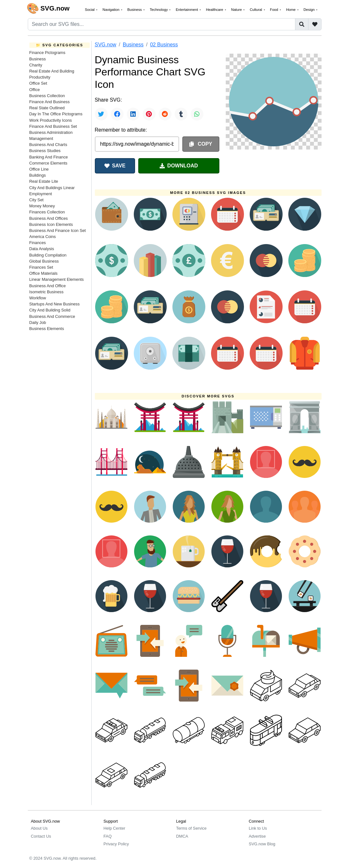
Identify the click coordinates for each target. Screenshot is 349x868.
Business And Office (48, 286)
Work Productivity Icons (51, 120)
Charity (36, 65)
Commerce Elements (48, 163)
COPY (201, 144)
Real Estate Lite (44, 181)
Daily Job (38, 323)
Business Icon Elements (51, 224)
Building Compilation (48, 255)
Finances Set (41, 267)
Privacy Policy (116, 844)
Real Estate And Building (52, 71)
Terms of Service (191, 828)
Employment (41, 194)
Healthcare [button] (215, 10)
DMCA (182, 836)
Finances (38, 243)
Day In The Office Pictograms (56, 114)
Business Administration (51, 132)
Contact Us (41, 836)
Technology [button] (159, 10)
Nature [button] (237, 10)
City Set (37, 200)
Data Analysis (42, 249)
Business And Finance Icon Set (58, 230)
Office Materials (44, 273)
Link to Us (258, 828)
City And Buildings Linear (52, 188)
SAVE (115, 166)
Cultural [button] (256, 10)
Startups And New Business (55, 304)
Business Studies (45, 151)
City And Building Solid (50, 310)
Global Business (44, 261)
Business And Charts (48, 145)
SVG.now (106, 45)
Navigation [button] (111, 10)
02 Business (164, 45)
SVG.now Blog (262, 844)
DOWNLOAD (179, 166)
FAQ (108, 836)
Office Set (38, 83)
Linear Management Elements (57, 279)
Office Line (39, 169)
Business (38, 59)
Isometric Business (46, 292)
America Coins (43, 237)
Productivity (40, 77)
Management (41, 138)
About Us (39, 828)
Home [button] (291, 10)
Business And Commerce (52, 316)
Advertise (257, 836)
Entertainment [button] (187, 10)
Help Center (114, 828)
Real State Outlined (47, 108)
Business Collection (47, 96)
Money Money (42, 206)
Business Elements (47, 329)
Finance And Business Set (53, 126)
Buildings (38, 175)
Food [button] (275, 10)
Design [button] (310, 10)
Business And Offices (49, 218)
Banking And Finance (49, 157)
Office (35, 90)
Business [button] (135, 10)
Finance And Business (50, 102)
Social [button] (90, 10)
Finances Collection (47, 212)
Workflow (38, 298)
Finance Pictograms (47, 53)
